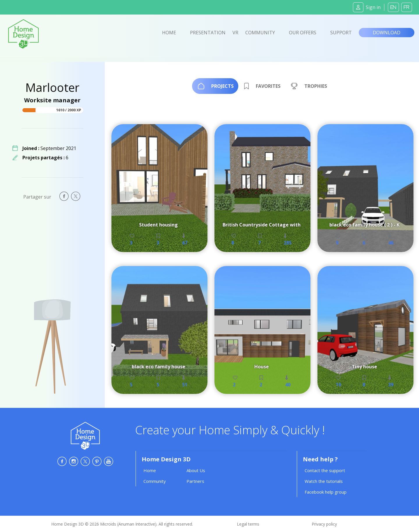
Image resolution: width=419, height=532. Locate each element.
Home (169, 33)
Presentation (208, 33)
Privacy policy (324, 524)
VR (235, 33)
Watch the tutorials (324, 481)
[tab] (215, 86)
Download (387, 33)
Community (260, 33)
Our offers (303, 33)
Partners (195, 481)
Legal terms (248, 524)
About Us (196, 470)
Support (341, 33)
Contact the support (325, 470)
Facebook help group (326, 492)
